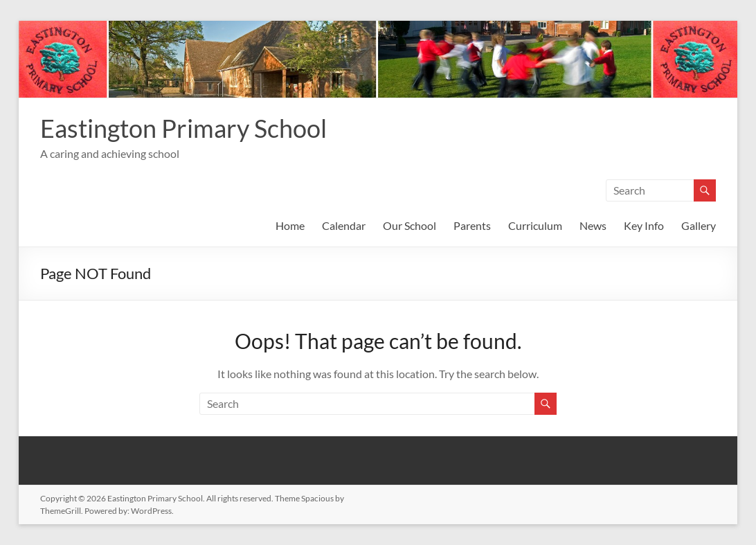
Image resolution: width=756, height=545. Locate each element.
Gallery (699, 225)
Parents (472, 225)
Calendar (344, 225)
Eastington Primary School (183, 128)
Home (290, 225)
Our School (409, 225)
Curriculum (535, 225)
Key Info (644, 225)
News (593, 225)
